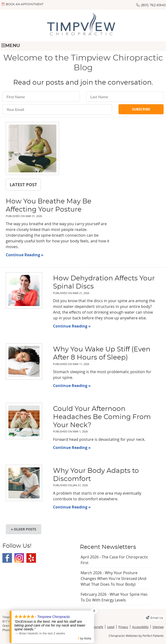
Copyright (97, 627)
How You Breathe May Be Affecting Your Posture (49, 206)
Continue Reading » (25, 255)
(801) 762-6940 (153, 5)
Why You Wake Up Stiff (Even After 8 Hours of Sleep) (102, 354)
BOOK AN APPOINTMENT (23, 4)
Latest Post (23, 185)
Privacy (123, 627)
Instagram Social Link (19, 558)
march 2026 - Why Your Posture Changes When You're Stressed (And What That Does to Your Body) (113, 579)
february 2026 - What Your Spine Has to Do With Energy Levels (114, 597)
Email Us (154, 618)
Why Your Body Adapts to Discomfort (96, 475)
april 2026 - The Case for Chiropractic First (114, 560)
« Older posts (24, 529)
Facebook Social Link (7, 558)
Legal (111, 627)
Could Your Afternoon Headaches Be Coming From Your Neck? (102, 417)
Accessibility (140, 627)
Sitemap (158, 627)
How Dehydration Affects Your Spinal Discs (104, 283)
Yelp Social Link (31, 558)
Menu (11, 46)
